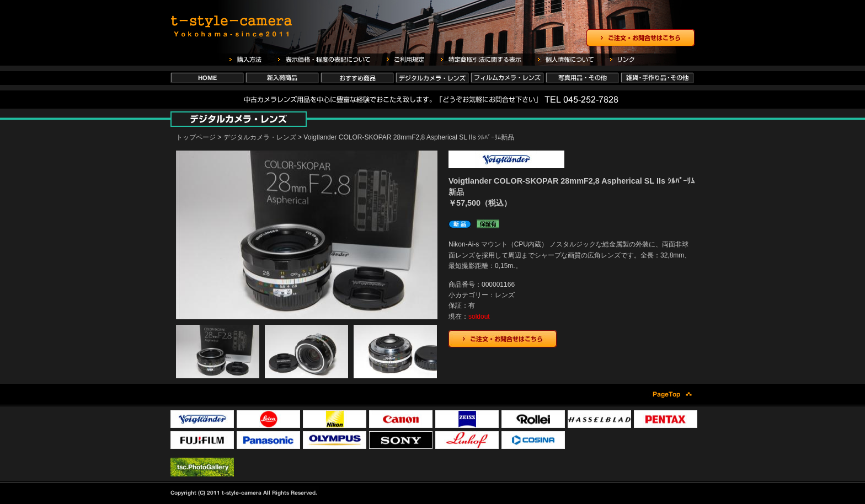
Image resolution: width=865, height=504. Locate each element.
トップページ (196, 137)
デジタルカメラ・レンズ (260, 137)
